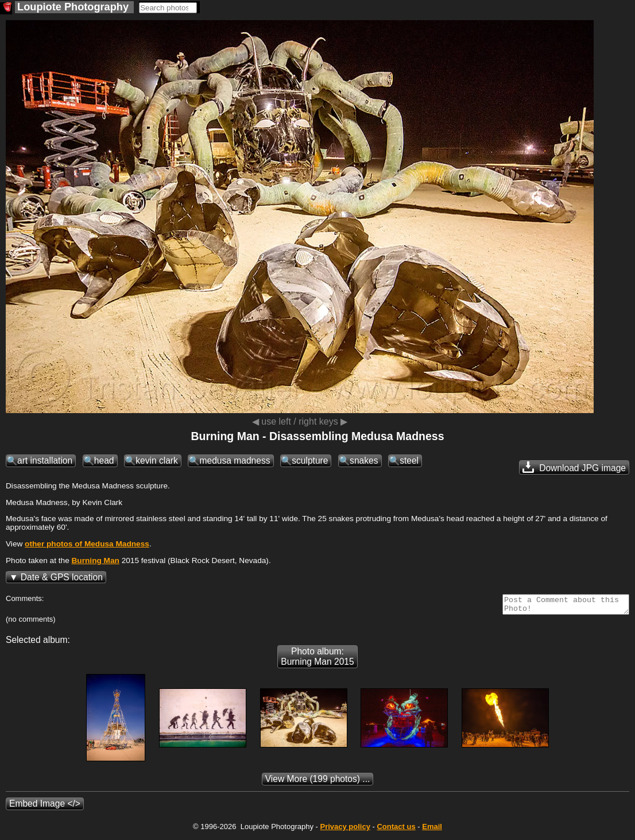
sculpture (310, 461)
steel (409, 461)
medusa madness (235, 461)
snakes (364, 461)
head (104, 461)
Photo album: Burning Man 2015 (317, 660)
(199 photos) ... (318, 782)
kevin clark (157, 461)
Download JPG (574, 467)
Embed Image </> (45, 807)
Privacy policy (345, 830)
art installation (45, 461)
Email (432, 830)
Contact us (396, 830)
